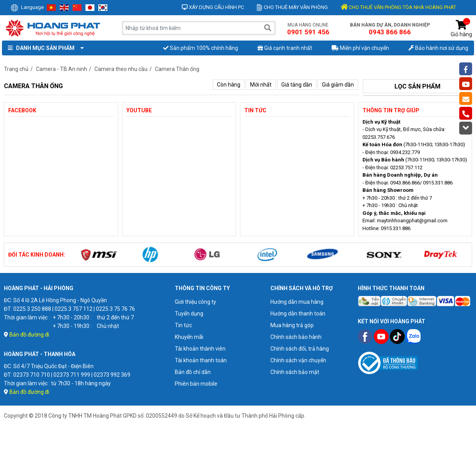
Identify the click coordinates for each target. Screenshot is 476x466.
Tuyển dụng (189, 314)
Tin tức (183, 325)
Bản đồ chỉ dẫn (193, 372)
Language (27, 7)
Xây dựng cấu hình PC (213, 7)
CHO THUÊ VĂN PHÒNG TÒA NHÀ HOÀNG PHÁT (398, 7)
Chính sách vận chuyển (298, 360)
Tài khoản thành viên (200, 349)
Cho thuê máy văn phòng (292, 7)
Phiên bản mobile (196, 384)
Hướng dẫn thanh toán (298, 314)
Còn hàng (229, 85)
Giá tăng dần (297, 85)
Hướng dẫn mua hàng (297, 302)
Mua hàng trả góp (292, 325)
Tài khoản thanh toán (201, 360)
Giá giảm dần (338, 85)
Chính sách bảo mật (295, 372)
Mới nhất (261, 85)
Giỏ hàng (461, 29)
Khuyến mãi (189, 337)
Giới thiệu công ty (195, 302)
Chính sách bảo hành (296, 337)
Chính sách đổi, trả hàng (300, 349)
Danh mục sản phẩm (44, 48)
